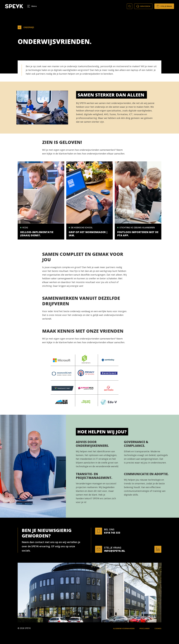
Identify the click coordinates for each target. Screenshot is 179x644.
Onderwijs (26, 27)
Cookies (158, 628)
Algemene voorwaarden (124, 628)
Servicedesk (143, 6)
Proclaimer (145, 628)
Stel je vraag (164, 6)
